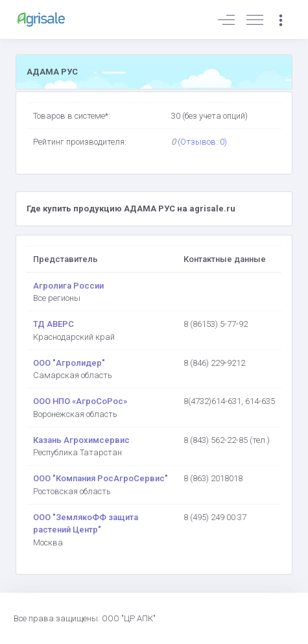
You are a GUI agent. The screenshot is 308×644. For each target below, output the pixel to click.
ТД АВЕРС (53, 324)
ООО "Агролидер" (69, 363)
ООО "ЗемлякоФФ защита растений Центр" (86, 524)
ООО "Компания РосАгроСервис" (101, 478)
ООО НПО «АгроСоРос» (80, 401)
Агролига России (68, 286)
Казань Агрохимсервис (81, 440)
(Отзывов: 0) (202, 142)
